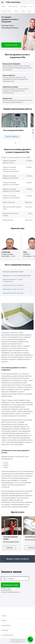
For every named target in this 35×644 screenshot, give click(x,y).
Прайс (3, 7)
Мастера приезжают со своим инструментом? (13, 280)
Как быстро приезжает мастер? (13, 272)
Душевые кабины (6, 11)
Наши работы (13, 7)
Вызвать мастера (11, 45)
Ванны (29, 11)
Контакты (24, 7)
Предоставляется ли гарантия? (13, 285)
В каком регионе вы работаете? (13, 293)
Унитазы (17, 11)
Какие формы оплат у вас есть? (13, 289)
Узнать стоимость (12, 137)
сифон (4, 480)
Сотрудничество (7, 635)
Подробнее (10, 548)
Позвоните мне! (11, 585)
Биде (23, 11)
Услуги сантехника (13, 2)
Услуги (4, 616)
